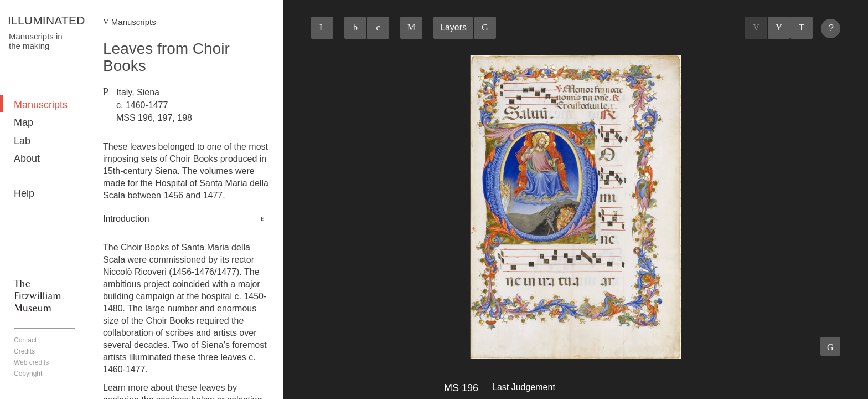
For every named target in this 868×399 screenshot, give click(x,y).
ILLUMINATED (46, 20)
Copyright (28, 374)
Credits (24, 351)
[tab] (186, 219)
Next (802, 28)
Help (24, 193)
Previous (756, 28)
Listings (779, 28)
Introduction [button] (126, 219)
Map (24, 122)
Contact (25, 340)
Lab (22, 141)
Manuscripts (41, 105)
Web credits (31, 362)
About (27, 158)
